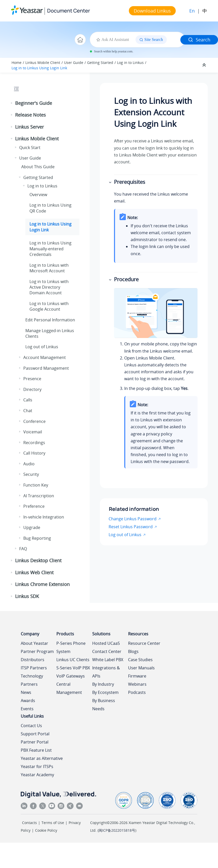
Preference (34, 506)
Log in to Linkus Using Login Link (39, 68)
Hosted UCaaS (106, 643)
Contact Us (31, 726)
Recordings (34, 443)
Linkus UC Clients (73, 660)
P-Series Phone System (71, 647)
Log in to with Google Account (49, 306)
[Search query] (175, 40)
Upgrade (32, 527)
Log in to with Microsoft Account (49, 268)
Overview (38, 195)
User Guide (74, 63)
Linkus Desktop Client (38, 560)
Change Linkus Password (133, 519)
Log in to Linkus (130, 63)
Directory (32, 389)
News (26, 692)
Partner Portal (35, 742)
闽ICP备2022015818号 (117, 830)
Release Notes (30, 115)
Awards (28, 701)
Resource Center (144, 643)
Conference (34, 421)
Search (199, 40)
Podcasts (137, 692)
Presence (32, 379)
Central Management (69, 688)
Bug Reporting (37, 538)
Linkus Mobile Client (43, 63)
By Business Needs (104, 705)
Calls (28, 400)
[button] (12, 103)
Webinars (137, 684)
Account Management (45, 357)
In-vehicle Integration (44, 517)
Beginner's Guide (34, 103)
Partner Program (37, 651)
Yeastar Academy (37, 775)
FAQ (23, 549)
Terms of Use (53, 823)
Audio (29, 464)
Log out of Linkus (125, 535)
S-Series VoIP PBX (73, 668)
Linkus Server (29, 127)
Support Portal (35, 734)
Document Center (69, 11)
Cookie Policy (46, 830)
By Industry (103, 684)
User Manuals (141, 668)
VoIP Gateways (71, 676)
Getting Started (100, 63)
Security (31, 474)
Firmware (137, 676)
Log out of (42, 347)
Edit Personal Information (50, 320)
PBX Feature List (36, 750)
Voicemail (33, 432)
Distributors (33, 660)
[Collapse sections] (205, 65)
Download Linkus (152, 11)
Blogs (133, 651)
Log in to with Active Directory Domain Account (49, 287)
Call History (34, 453)
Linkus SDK (27, 596)
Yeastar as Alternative (42, 758)
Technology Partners (32, 680)
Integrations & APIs (106, 672)
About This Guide (38, 167)
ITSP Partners (34, 668)
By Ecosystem (105, 692)
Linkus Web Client (34, 572)
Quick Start (30, 148)
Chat (28, 411)
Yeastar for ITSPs (37, 766)
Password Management (46, 368)
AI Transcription (39, 496)
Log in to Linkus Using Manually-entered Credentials (50, 249)
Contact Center (107, 651)
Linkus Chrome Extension (42, 584)
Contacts (29, 823)
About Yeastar (34, 643)
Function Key (36, 485)
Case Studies (140, 660)
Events (27, 709)
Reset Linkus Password (131, 527)
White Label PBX (108, 660)
